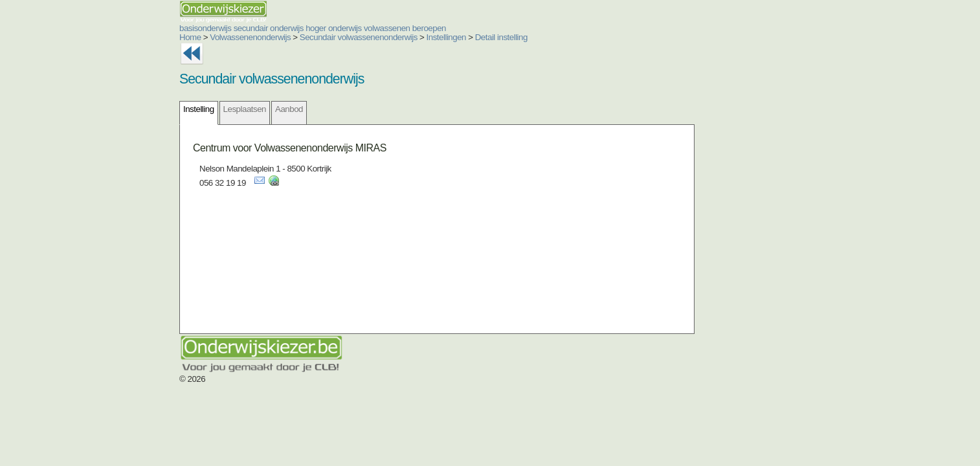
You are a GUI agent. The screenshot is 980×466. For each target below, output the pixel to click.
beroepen (351, 28)
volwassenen (309, 28)
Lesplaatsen (167, 109)
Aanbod (211, 109)
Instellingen (369, 37)
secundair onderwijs (191, 28)
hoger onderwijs (256, 28)
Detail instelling (424, 37)
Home (113, 37)
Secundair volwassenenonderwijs (281, 37)
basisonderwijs (128, 28)
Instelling (121, 109)
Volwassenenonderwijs (173, 37)
